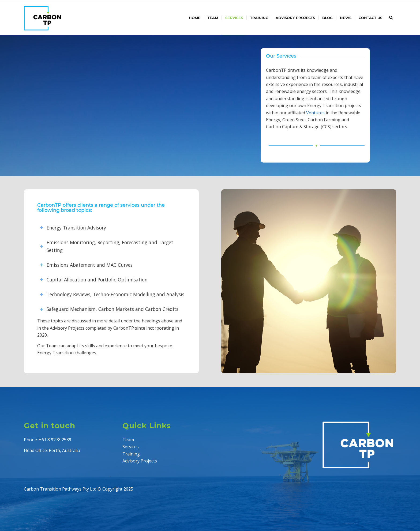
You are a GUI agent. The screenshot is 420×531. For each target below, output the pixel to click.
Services (131, 447)
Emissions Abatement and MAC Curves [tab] (86, 265)
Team (128, 440)
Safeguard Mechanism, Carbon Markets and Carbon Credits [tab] (109, 309)
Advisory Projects (140, 461)
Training (131, 454)
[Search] (391, 18)
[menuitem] (195, 18)
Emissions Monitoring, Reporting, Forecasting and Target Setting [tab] (107, 246)
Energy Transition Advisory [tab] (73, 228)
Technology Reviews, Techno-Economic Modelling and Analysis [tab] (112, 294)
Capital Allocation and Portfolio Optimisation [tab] (94, 280)
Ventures (315, 113)
